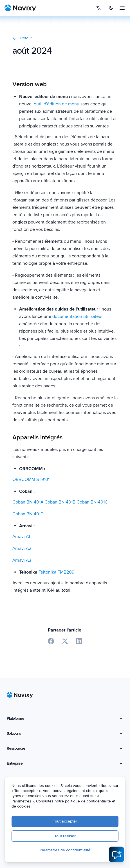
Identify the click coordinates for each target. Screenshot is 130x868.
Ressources (65, 748)
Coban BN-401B (60, 502)
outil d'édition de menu (57, 104)
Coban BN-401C (92, 502)
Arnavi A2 (22, 548)
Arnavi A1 (21, 537)
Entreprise (65, 763)
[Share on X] (65, 641)
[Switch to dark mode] (111, 8)
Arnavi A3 (22, 560)
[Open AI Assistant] (116, 854)
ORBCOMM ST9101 (31, 479)
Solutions (65, 733)
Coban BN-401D (28, 514)
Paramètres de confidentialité (70, 850)
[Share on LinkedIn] (79, 641)
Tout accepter (70, 822)
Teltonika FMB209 (56, 572)
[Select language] (98, 8)
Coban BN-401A (28, 502)
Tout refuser (70, 836)
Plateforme (65, 718)
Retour (22, 38)
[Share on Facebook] (51, 641)
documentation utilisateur (78, 316)
